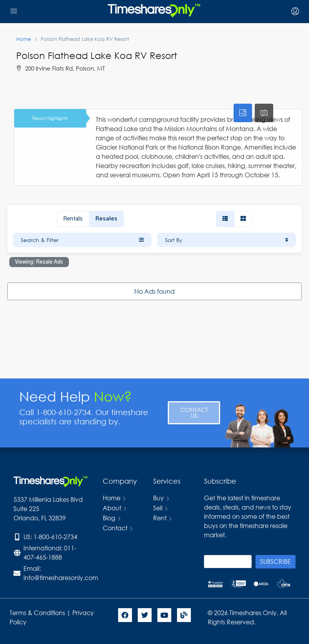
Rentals (73, 219)
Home (112, 498)
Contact (115, 528)
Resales (106, 219)
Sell (158, 508)
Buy (159, 498)
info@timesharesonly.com (61, 578)
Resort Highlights (50, 118)
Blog (109, 518)
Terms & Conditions (37, 613)
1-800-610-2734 (55, 537)
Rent (160, 518)
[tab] (243, 113)
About (112, 508)
